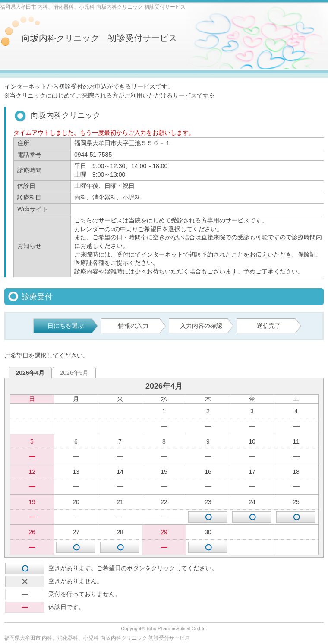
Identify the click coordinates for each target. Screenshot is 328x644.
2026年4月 (30, 373)
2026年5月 (74, 373)
